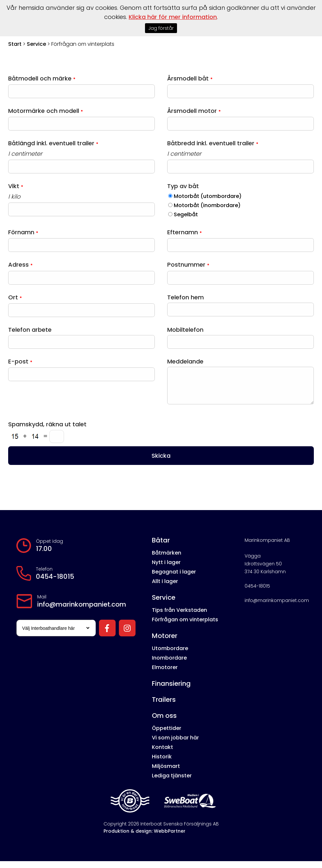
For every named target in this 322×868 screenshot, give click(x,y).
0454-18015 (55, 583)
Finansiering (171, 690)
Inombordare (169, 665)
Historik (162, 763)
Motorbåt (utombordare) (208, 196)
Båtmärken (167, 560)
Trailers (164, 706)
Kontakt (162, 754)
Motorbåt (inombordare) (207, 205)
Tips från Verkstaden (179, 617)
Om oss (164, 722)
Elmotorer (165, 674)
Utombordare (170, 655)
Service (36, 44)
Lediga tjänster (172, 782)
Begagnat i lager (174, 579)
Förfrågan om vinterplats (185, 626)
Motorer (165, 643)
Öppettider (167, 735)
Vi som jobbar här (175, 744)
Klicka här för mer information (173, 17)
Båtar (161, 547)
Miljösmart (166, 773)
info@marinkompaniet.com (82, 611)
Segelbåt (186, 214)
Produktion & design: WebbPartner (145, 838)
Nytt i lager (166, 569)
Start (15, 44)
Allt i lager (165, 588)
